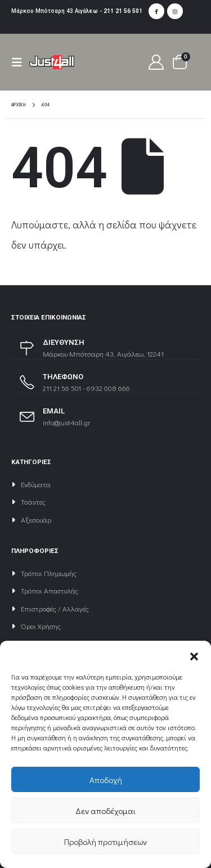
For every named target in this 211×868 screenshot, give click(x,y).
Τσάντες (33, 502)
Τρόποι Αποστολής (50, 590)
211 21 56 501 (123, 11)
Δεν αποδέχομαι (105, 811)
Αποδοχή (106, 780)
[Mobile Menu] (20, 62)
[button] (194, 655)
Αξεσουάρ (36, 520)
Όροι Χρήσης (41, 626)
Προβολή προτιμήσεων (105, 842)
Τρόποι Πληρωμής (49, 573)
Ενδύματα (36, 484)
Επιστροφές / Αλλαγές (55, 608)
